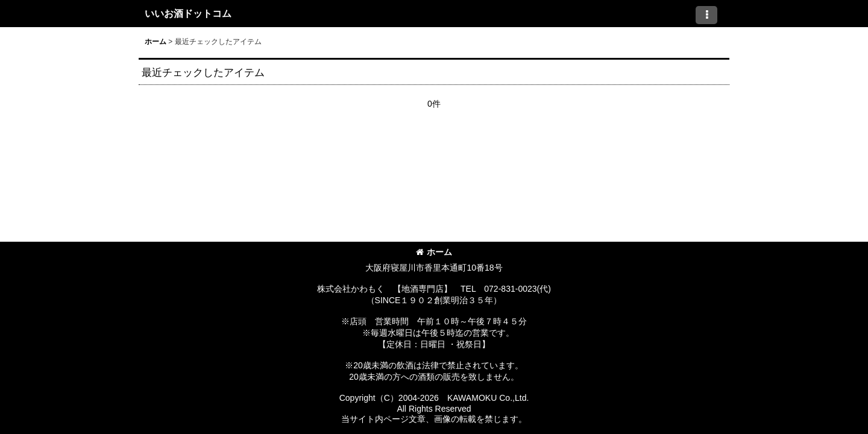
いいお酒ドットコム (188, 13)
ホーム (434, 252)
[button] (706, 15)
